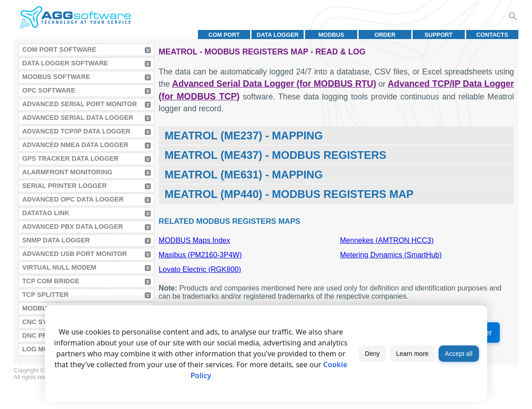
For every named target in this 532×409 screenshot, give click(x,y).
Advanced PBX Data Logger (73, 227)
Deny (372, 354)
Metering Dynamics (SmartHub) (391, 255)
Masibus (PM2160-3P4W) (200, 255)
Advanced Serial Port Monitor (80, 104)
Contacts (492, 35)
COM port (224, 35)
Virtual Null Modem (59, 267)
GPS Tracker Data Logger (70, 158)
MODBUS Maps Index (195, 240)
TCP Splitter (45, 295)
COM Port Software (59, 49)
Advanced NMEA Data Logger (75, 145)
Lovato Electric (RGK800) (200, 269)
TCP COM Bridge (51, 281)
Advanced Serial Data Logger (78, 118)
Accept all (459, 354)
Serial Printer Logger (64, 186)
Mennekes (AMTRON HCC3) (387, 240)
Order (385, 35)
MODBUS (331, 35)
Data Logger (278, 35)
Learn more (413, 354)
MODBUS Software (56, 77)
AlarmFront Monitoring (67, 172)
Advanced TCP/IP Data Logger (76, 131)
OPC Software (49, 90)
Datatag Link (46, 213)
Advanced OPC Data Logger (73, 199)
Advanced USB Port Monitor (75, 254)
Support (438, 35)
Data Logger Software (65, 63)
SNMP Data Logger (56, 240)
